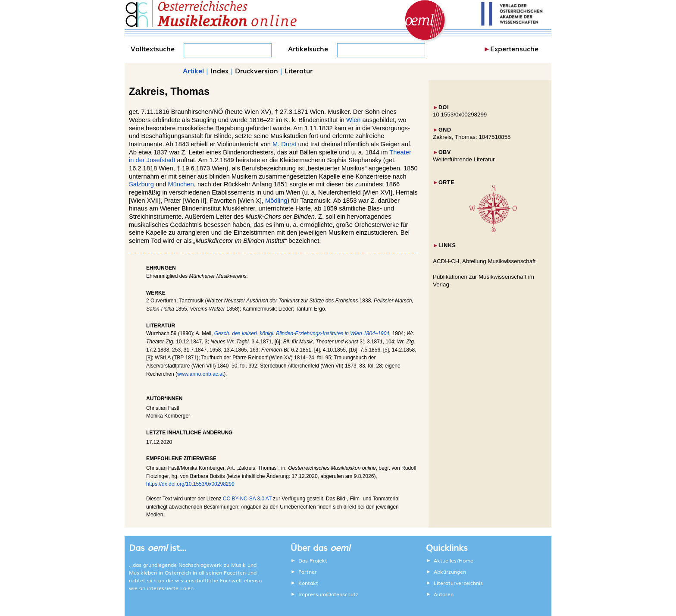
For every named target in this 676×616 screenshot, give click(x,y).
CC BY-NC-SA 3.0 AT (247, 499)
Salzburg (141, 184)
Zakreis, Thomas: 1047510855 (472, 137)
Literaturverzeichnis (458, 583)
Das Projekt (313, 560)
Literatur (299, 70)
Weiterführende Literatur (464, 159)
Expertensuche (514, 48)
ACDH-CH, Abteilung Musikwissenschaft (484, 261)
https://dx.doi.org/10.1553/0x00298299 (190, 484)
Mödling (276, 201)
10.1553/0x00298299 (460, 115)
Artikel (193, 70)
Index (219, 70)
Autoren (444, 594)
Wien (353, 120)
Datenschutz (343, 594)
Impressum (312, 594)
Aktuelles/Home (454, 560)
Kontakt (308, 583)
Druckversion (257, 70)
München (181, 184)
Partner (308, 572)
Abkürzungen (450, 572)
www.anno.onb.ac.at (200, 374)
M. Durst (284, 144)
